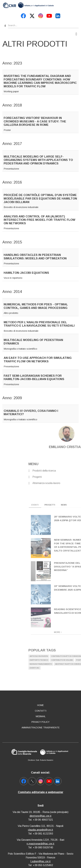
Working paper (11, 91)
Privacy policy (40, 722)
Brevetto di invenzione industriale (21, 207)
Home (40, 705)
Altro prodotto (11, 313)
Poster (7, 130)
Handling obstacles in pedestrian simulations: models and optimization (35, 257)
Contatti (41, 711)
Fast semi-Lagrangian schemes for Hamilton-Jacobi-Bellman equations (34, 377)
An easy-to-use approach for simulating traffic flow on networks (38, 360)
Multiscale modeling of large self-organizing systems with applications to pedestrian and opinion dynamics (38, 160)
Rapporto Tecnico (69, 660)
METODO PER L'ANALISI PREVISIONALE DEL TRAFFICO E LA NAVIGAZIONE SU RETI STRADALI (39, 324)
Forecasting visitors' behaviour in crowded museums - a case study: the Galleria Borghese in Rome (35, 121)
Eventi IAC (65, 668)
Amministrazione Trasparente (41, 728)
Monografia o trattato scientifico (20, 349)
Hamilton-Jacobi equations (26, 273)
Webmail (41, 716)
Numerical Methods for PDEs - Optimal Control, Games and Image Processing (36, 306)
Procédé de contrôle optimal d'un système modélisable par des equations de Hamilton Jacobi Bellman (40, 198)
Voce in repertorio (13, 278)
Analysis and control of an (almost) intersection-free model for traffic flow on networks (39, 220)
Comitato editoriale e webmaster (41, 792)
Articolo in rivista (69, 656)
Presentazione (11, 169)
